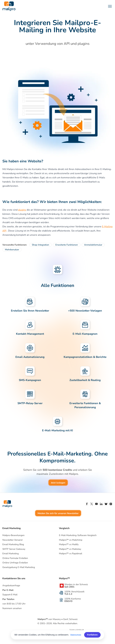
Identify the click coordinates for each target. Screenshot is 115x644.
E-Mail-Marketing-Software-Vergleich (78, 535)
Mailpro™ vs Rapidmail (71, 553)
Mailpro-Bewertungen (13, 535)
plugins (22, 210)
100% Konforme (73, 600)
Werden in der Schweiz (76, 586)
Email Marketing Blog (13, 544)
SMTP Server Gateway (14, 549)
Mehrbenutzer (12, 250)
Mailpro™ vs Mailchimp (71, 540)
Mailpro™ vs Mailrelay (70, 549)
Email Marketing (11, 553)
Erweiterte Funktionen (67, 245)
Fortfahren (92, 635)
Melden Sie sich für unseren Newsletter (58, 513)
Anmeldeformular (93, 245)
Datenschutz (76, 635)
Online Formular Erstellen (15, 558)
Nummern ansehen (12, 608)
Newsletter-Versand (12, 540)
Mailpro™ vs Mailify (69, 544)
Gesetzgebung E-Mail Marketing (19, 567)
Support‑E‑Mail (10, 595)
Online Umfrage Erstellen (15, 563)
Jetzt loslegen (58, 483)
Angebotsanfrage (11, 585)
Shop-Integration (41, 245)
